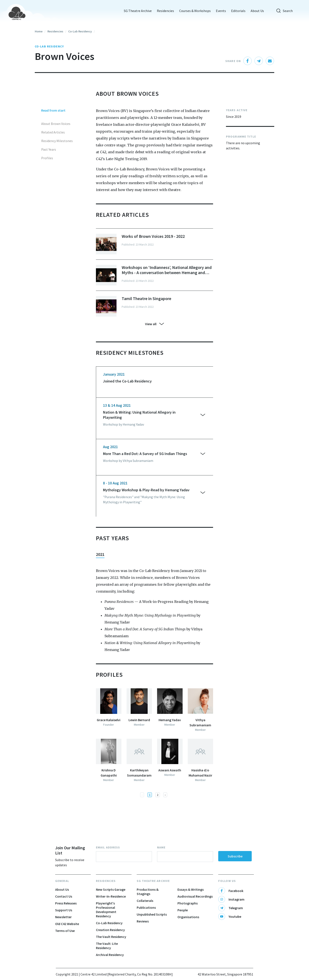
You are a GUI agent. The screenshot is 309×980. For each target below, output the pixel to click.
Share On (233, 61)
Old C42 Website (67, 924)
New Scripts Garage (111, 889)
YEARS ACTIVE (237, 110)
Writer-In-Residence (111, 896)
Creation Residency (110, 930)
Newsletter (63, 917)
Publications (146, 907)
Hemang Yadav (170, 720)
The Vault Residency (111, 937)
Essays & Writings (191, 889)
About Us (254, 11)
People (183, 910)
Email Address (108, 847)
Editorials (235, 11)
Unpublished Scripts (152, 914)
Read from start (53, 110)
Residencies (162, 11)
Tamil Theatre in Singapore (146, 299)
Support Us (64, 910)
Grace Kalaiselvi (109, 720)
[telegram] (259, 61)
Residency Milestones (57, 141)
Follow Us (227, 881)
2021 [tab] (100, 554)
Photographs (188, 903)
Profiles (47, 158)
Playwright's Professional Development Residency (106, 910)
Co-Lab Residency (80, 31)
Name (161, 847)
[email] (270, 61)
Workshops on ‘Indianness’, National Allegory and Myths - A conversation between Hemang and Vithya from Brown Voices (167, 270)
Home (39, 31)
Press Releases (66, 903)
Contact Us (64, 896)
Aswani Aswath (170, 770)
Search (281, 11)
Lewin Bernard (139, 720)
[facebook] (248, 61)
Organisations (188, 917)
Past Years (49, 149)
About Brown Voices (56, 124)
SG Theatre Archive (135, 11)
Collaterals (145, 901)
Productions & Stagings (148, 892)
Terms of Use (65, 931)
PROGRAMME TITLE (241, 137)
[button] (165, 795)
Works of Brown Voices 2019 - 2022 (153, 236)
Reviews (143, 921)
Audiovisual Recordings (195, 896)
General (62, 881)
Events (218, 11)
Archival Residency (110, 955)
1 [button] (150, 795)
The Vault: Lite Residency (107, 946)
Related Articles (53, 132)
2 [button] (158, 795)
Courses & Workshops (192, 11)
